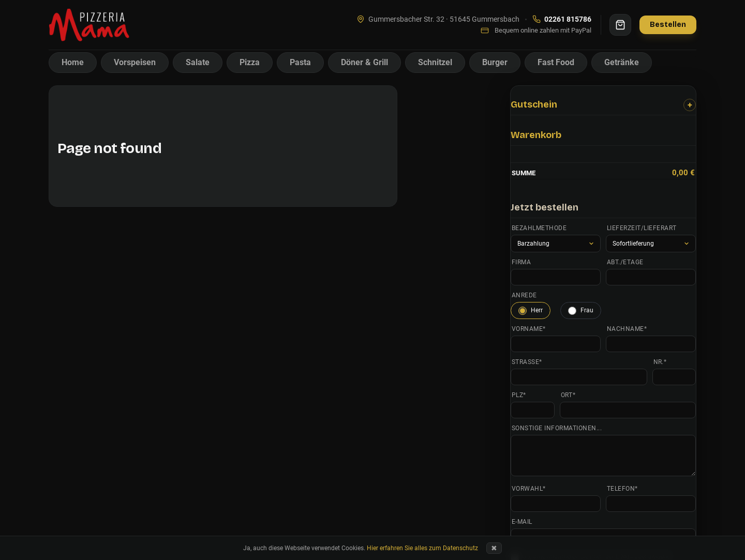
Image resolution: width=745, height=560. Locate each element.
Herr (531, 311)
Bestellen (668, 25)
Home (73, 62)
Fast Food (556, 62)
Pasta (300, 62)
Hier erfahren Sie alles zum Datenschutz (422, 548)
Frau (581, 311)
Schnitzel (435, 62)
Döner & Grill (364, 62)
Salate (198, 62)
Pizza (250, 62)
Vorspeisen (135, 62)
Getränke (622, 62)
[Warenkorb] (620, 25)
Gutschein (534, 104)
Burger (495, 62)
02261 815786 (562, 19)
